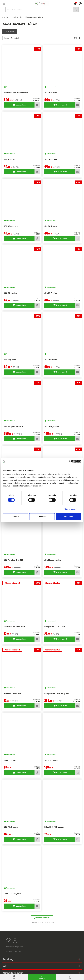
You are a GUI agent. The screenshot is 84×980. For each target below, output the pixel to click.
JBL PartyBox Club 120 (14, 560)
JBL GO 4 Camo (51, 159)
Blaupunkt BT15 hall (12, 693)
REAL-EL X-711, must (13, 894)
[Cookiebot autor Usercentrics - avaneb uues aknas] (71, 461)
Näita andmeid (70, 509)
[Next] (80, 38)
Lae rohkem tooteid (43, 918)
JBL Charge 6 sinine (53, 560)
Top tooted (16, 38)
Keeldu (16, 517)
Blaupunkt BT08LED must (14, 627)
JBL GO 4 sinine (10, 293)
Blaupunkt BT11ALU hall (55, 627)
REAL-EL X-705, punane (54, 827)
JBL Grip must (10, 360)
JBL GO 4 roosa (51, 226)
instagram (9, 941)
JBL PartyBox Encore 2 (13, 426)
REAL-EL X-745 (10, 760)
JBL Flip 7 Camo (51, 760)
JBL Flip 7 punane (11, 827)
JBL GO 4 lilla (10, 159)
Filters (10, 32)
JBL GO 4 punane (11, 226)
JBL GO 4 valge (51, 293)
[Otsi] (42, 9)
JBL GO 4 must (50, 93)
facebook (15, 941)
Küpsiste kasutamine (14, 951)
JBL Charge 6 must (52, 426)
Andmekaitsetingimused (15, 947)
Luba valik (42, 517)
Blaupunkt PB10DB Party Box (57, 693)
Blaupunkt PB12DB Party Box (16, 93)
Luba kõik (68, 517)
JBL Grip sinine (51, 360)
